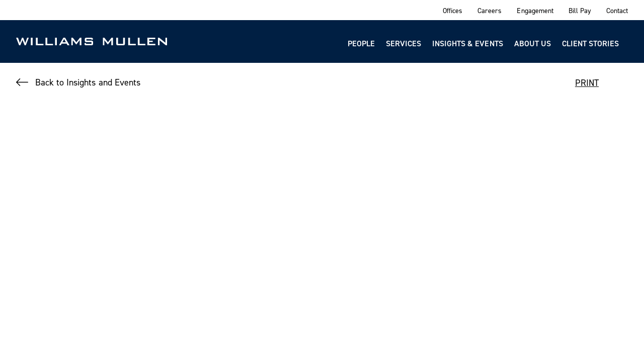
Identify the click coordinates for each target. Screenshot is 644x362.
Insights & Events (468, 43)
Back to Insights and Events (88, 82)
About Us (533, 43)
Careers (490, 10)
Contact (617, 10)
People (361, 43)
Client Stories (590, 43)
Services (404, 43)
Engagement (535, 10)
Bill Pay (580, 10)
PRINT (587, 83)
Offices (453, 10)
